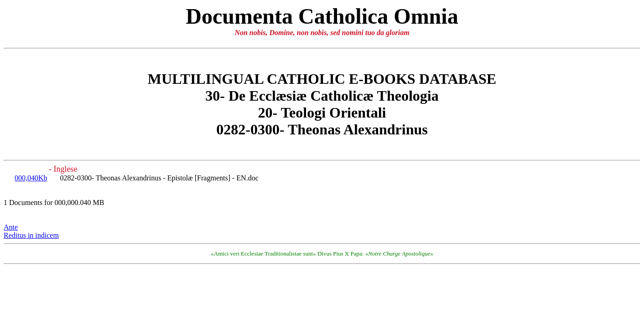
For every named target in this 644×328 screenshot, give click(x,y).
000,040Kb (31, 178)
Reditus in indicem (31, 235)
